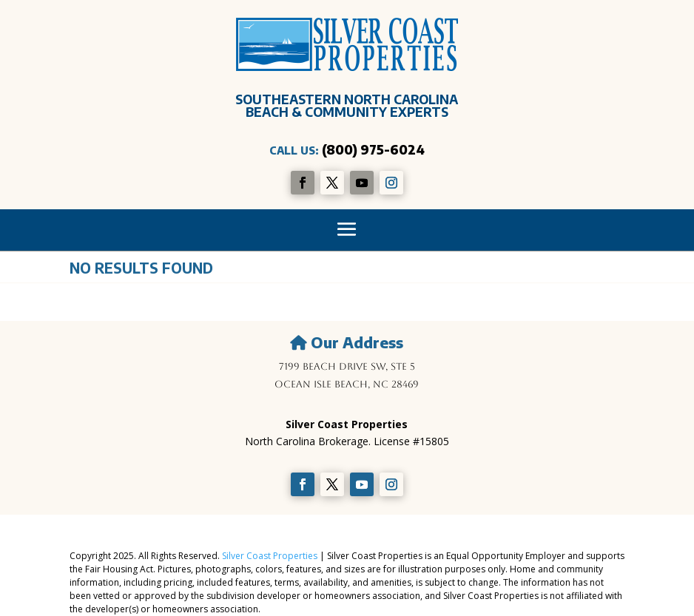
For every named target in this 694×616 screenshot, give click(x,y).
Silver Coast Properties (270, 556)
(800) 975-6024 (373, 149)
